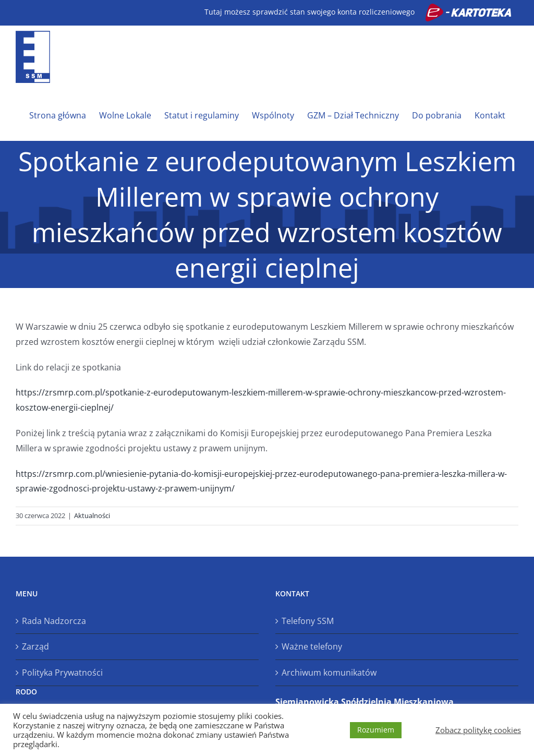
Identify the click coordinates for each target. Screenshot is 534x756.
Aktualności (92, 515)
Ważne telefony (312, 646)
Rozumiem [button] (376, 730)
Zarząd (35, 646)
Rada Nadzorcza (54, 621)
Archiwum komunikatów (329, 673)
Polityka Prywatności (62, 673)
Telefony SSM (308, 621)
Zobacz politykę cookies (478, 730)
